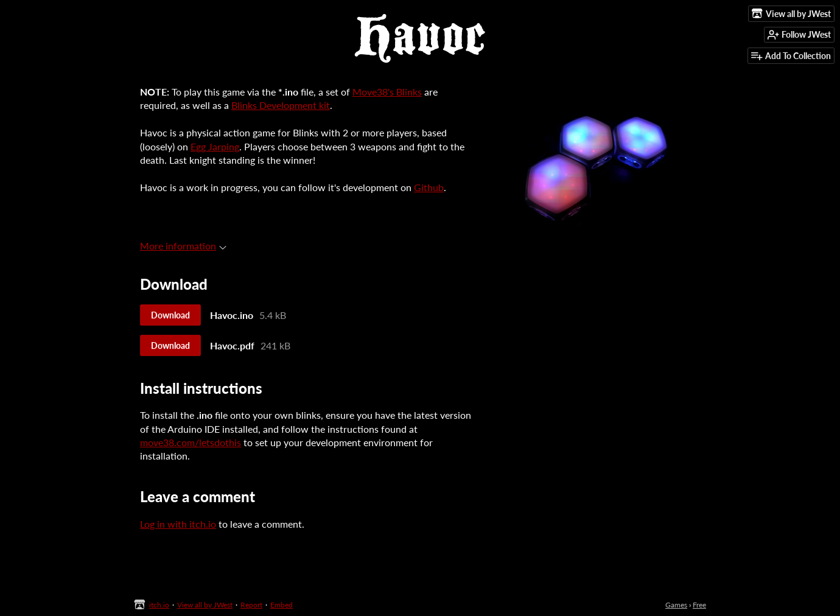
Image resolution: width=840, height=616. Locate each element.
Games (676, 605)
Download (170, 315)
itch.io (159, 605)
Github (429, 187)
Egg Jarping (215, 146)
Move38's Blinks (387, 92)
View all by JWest (205, 605)
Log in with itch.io (178, 524)
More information (183, 246)
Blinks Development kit (281, 105)
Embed (282, 605)
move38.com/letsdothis (191, 442)
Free (699, 605)
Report (251, 605)
